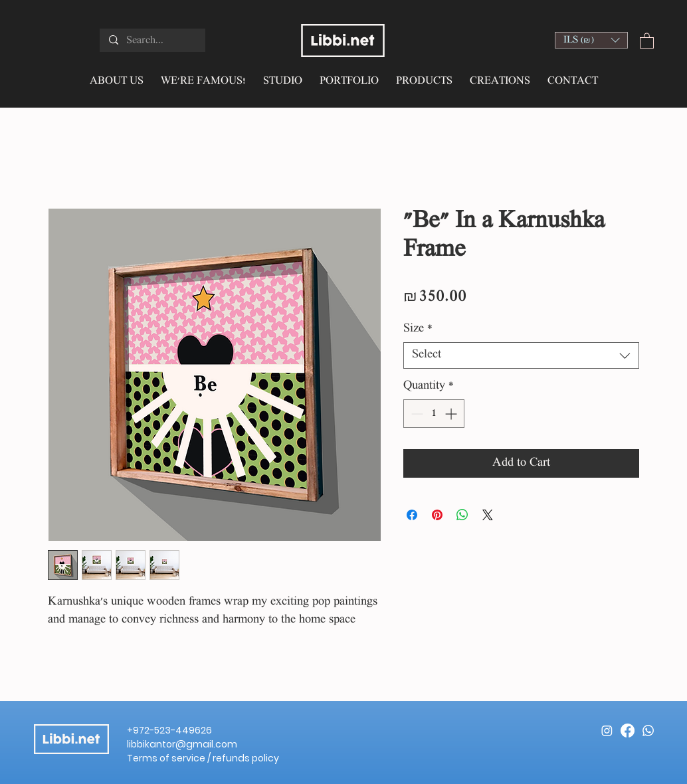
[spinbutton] (434, 414)
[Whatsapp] (648, 731)
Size (418, 329)
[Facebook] (628, 731)
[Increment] (452, 414)
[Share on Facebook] (412, 515)
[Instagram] (607, 731)
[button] (591, 40)
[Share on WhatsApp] (462, 515)
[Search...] (152, 41)
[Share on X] (488, 515)
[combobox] (521, 355)
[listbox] (591, 40)
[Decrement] (416, 414)
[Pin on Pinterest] (437, 515)
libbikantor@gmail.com (182, 744)
